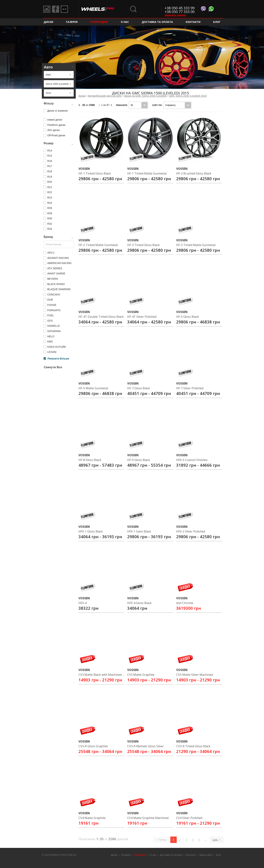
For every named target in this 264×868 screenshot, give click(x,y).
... (206, 840)
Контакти (193, 22)
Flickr (64, 9)
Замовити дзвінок (175, 15)
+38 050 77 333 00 (180, 12)
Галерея (72, 22)
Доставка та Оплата (157, 22)
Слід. (215, 840)
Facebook (56, 9)
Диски (48, 22)
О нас (125, 22)
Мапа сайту (206, 855)
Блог (217, 22)
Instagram (47, 9)
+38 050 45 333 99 (180, 8)
